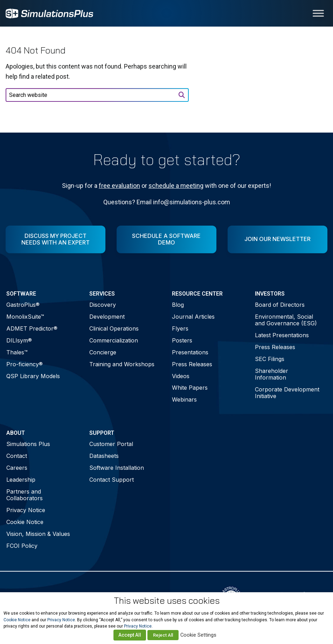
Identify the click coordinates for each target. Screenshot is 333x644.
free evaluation (119, 186)
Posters (182, 340)
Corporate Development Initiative (287, 393)
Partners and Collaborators (25, 495)
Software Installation (117, 468)
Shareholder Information (272, 374)
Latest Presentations (282, 335)
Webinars (184, 399)
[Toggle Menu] (318, 13)
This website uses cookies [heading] (167, 601)
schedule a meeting (176, 186)
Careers (17, 468)
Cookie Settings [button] (198, 635)
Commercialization (114, 340)
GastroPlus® (23, 305)
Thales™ (17, 352)
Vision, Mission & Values (38, 534)
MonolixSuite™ (25, 317)
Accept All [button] (130, 635)
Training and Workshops (122, 364)
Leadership (21, 480)
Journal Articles (193, 317)
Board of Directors (280, 305)
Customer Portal (111, 444)
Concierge (103, 352)
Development (107, 317)
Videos (181, 376)
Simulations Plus (28, 444)
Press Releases (192, 364)
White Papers (190, 388)
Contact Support (112, 480)
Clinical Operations (114, 328)
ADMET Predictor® (32, 328)
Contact (17, 456)
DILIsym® (19, 340)
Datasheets (104, 456)
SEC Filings (270, 359)
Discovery (103, 305)
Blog (178, 305)
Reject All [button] (163, 635)
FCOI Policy (22, 546)
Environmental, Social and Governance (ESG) (286, 320)
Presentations (190, 352)
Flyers (180, 328)
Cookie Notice (25, 522)
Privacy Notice (26, 510)
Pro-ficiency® (25, 364)
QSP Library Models (33, 376)
